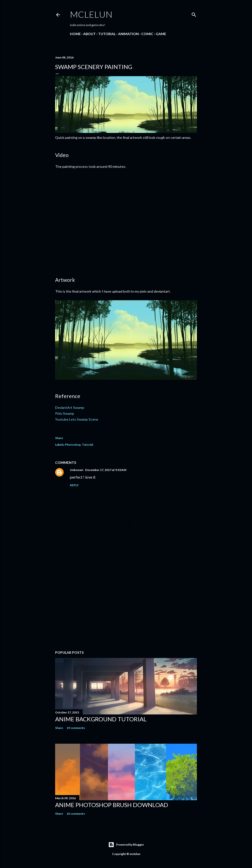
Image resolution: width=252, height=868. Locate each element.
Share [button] (59, 438)
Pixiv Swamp (65, 413)
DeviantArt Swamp (70, 407)
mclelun (91, 14)
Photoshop (73, 445)
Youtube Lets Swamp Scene (77, 419)
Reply (74, 485)
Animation (128, 34)
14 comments (76, 814)
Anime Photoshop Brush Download (112, 805)
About (89, 34)
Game (161, 34)
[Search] (194, 14)
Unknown (77, 470)
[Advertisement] (126, 604)
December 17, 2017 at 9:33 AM (106, 470)
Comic (147, 34)
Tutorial (107, 34)
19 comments (76, 728)
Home (75, 34)
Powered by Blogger (126, 845)
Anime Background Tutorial (101, 719)
